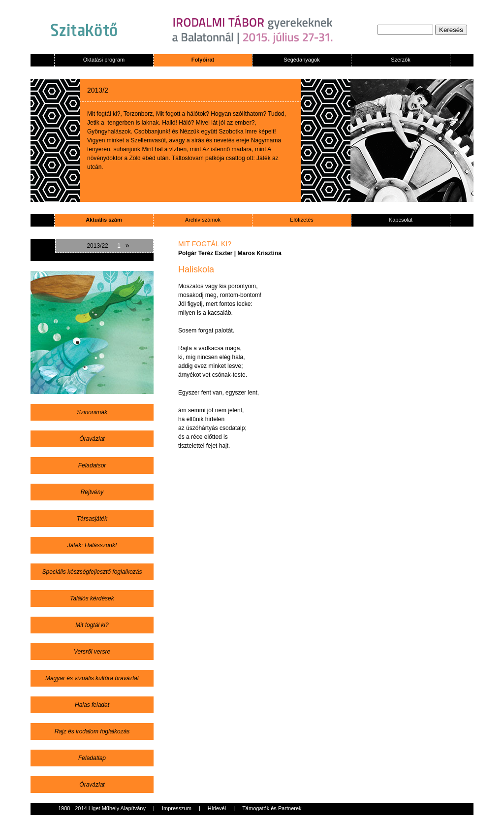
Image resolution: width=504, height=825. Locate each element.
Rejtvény (92, 492)
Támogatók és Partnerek (272, 808)
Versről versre (92, 652)
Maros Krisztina (260, 253)
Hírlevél (217, 808)
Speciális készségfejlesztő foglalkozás (92, 572)
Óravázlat (92, 439)
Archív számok (203, 220)
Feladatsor (92, 465)
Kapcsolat (401, 220)
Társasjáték (92, 519)
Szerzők (401, 60)
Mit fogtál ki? (92, 625)
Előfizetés (302, 220)
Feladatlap (92, 758)
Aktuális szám (104, 220)
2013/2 (98, 90)
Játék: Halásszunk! (92, 545)
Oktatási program (104, 60)
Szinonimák (92, 412)
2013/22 (97, 246)
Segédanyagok (301, 60)
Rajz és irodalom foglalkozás (92, 731)
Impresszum (177, 808)
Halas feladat (92, 705)
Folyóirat (203, 60)
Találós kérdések (92, 598)
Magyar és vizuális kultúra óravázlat (92, 678)
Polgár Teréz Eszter (205, 253)
